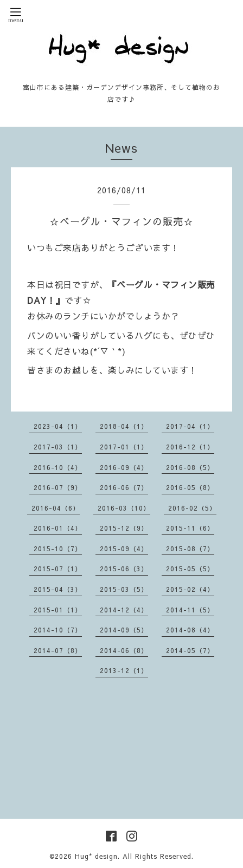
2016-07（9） (58, 487)
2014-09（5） (124, 630)
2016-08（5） (190, 467)
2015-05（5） (190, 569)
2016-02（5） (192, 508)
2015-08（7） (190, 549)
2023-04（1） (58, 426)
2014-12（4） (124, 610)
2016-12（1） (190, 447)
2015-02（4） (190, 589)
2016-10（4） (58, 467)
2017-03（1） (58, 447)
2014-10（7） (58, 630)
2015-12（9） (124, 528)
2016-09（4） (124, 467)
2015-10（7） (58, 549)
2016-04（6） (56, 508)
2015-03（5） (124, 589)
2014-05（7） (190, 650)
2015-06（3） (124, 569)
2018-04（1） (124, 426)
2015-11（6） (190, 528)
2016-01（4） (58, 528)
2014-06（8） (124, 650)
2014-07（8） (58, 650)
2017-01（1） (124, 447)
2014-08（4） (190, 630)
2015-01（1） (58, 610)
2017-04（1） (190, 426)
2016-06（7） (124, 487)
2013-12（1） (124, 670)
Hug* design (96, 856)
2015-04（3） (58, 589)
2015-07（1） (58, 569)
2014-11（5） (190, 610)
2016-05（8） (190, 487)
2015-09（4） (124, 549)
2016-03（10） (124, 508)
